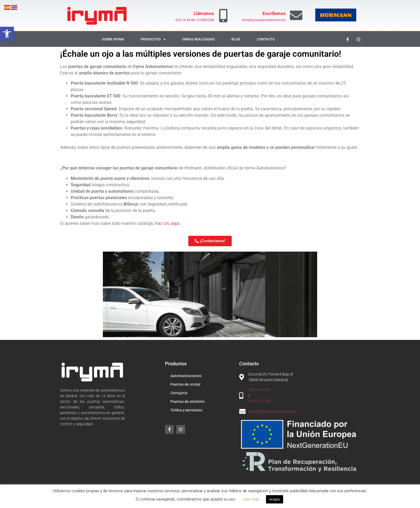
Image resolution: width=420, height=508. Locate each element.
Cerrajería (179, 393)
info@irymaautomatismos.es (264, 20)
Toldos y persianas (186, 410)
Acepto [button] (275, 499)
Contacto (266, 39)
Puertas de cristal (185, 384)
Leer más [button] (251, 499)
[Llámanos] (223, 16)
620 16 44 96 (185, 20)
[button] (7, 34)
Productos (153, 39)
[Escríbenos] (296, 15)
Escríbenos (274, 13)
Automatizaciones (186, 376)
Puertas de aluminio (187, 401)
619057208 (206, 20)
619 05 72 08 (259, 401)
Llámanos (204, 13)
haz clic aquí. (168, 223)
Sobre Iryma (113, 39)
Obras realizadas (198, 39)
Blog (236, 39)
